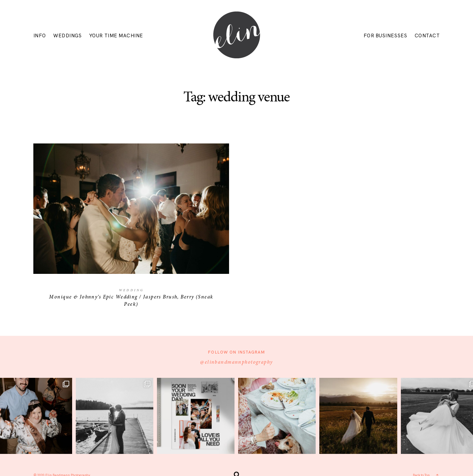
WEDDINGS (67, 36)
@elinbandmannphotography (236, 363)
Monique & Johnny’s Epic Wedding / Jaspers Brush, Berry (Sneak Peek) (131, 230)
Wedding (131, 291)
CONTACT (427, 36)
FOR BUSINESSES (385, 36)
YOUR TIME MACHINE (116, 36)
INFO (40, 36)
